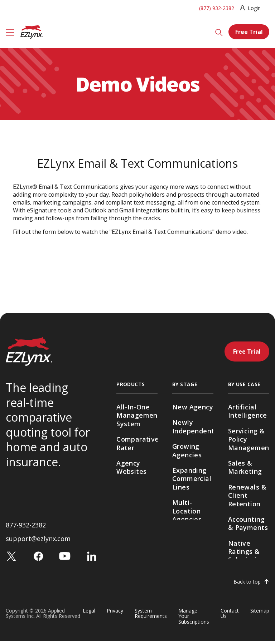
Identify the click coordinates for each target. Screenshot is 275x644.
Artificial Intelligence (248, 411)
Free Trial (249, 32)
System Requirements (151, 617)
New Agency (193, 407)
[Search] (219, 32)
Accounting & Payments (248, 523)
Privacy (115, 614)
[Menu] (10, 32)
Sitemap (260, 614)
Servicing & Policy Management (249, 439)
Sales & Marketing (245, 467)
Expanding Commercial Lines (192, 479)
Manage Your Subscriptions (194, 619)
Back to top (247, 585)
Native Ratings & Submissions (248, 552)
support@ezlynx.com (38, 542)
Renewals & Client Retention (247, 495)
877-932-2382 (26, 528)
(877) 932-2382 (217, 8)
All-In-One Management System (137, 415)
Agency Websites (131, 467)
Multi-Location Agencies (187, 511)
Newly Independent (193, 426)
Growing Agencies (187, 450)
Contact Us (230, 617)
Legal (89, 614)
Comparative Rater (137, 443)
